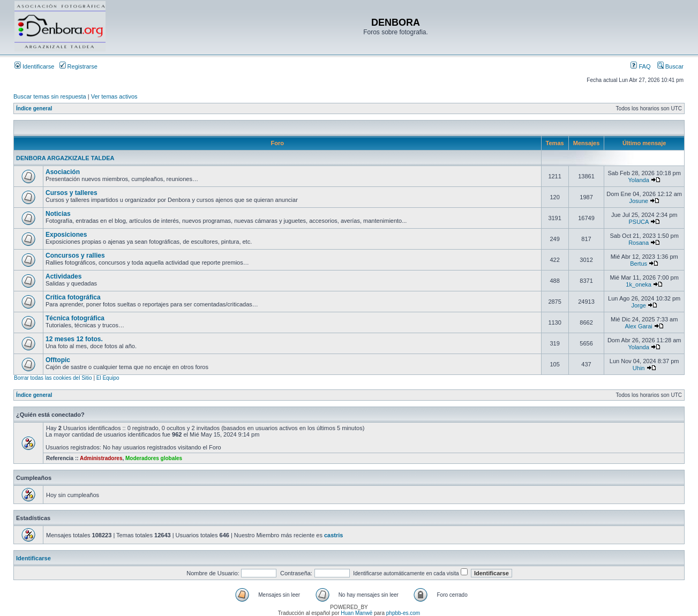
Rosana (639, 243)
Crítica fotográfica (73, 297)
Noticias (58, 214)
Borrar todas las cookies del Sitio (53, 378)
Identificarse (34, 66)
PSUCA (638, 222)
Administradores (101, 458)
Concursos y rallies (75, 256)
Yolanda (638, 180)
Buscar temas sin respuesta (50, 96)
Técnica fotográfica (75, 318)
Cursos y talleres (72, 193)
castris (333, 535)
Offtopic (58, 360)
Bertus (639, 264)
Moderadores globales (154, 458)
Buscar (670, 66)
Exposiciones (66, 235)
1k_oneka (639, 284)
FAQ (640, 66)
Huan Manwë (356, 613)
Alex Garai (638, 326)
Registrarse (78, 66)
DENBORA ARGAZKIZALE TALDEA (65, 158)
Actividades (63, 276)
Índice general (34, 108)
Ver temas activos (114, 96)
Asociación (63, 172)
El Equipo (108, 378)
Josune (638, 201)
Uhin (639, 368)
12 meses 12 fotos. (74, 339)
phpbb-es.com (403, 613)
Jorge (639, 305)
